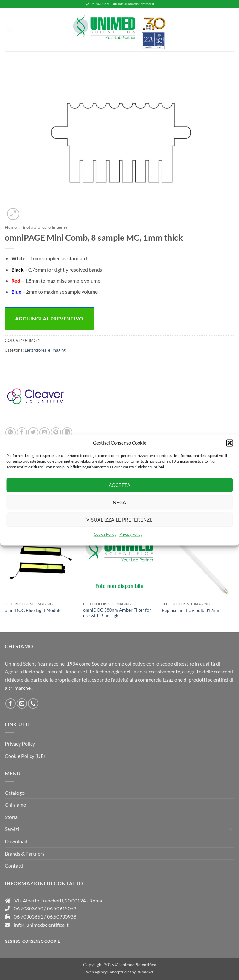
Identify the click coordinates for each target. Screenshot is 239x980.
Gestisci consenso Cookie (32, 941)
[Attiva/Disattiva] (230, 829)
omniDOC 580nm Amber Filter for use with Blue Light (117, 613)
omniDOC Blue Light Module (33, 610)
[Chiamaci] (33, 703)
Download (16, 841)
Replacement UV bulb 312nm (191, 610)
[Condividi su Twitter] (33, 432)
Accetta (119, 485)
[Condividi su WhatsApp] (11, 432)
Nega (119, 502)
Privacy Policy (131, 534)
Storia (11, 817)
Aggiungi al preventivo (49, 318)
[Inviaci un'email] (22, 703)
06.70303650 (98, 4)
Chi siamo (15, 805)
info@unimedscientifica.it (134, 4)
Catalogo (15, 793)
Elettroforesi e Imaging (45, 227)
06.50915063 (62, 908)
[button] (230, 443)
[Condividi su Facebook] (22, 432)
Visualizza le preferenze (120, 520)
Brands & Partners (25, 853)
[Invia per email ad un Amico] (45, 432)
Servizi (12, 829)
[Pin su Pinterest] (56, 432)
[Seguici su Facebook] (11, 703)
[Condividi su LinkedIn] (67, 432)
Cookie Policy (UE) (25, 756)
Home (11, 227)
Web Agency (96, 972)
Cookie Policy (105, 534)
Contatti (14, 865)
